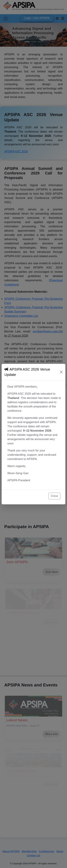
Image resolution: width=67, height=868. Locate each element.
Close (54, 496)
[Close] (61, 372)
